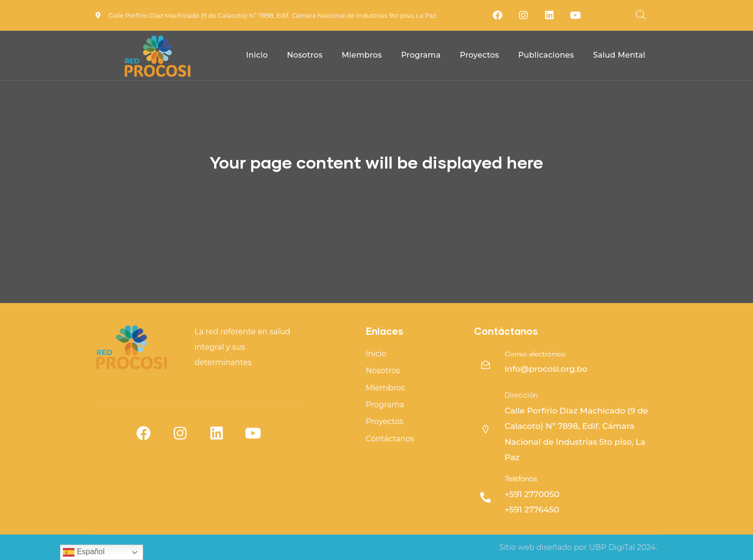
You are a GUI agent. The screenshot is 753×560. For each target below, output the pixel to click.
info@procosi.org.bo (546, 369)
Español (84, 552)
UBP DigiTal (612, 547)
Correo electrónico (535, 354)
